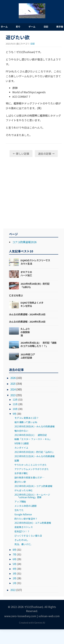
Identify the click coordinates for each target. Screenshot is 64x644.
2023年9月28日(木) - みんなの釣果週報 (35, 426)
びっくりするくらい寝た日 (28, 536)
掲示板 (60, 27)
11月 (15, 404)
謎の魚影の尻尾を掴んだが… (29, 477)
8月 (14, 550)
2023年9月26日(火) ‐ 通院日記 (31, 435)
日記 (46, 27)
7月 (14, 554)
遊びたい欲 (20, 482)
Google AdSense (23, 514)
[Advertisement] (31, 193)
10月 (15, 409)
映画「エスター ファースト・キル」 (33, 439)
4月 (14, 569)
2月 (14, 578)
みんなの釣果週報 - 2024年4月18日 (27, 314)
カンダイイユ (21, 448)
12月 (15, 399)
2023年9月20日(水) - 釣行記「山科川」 (35, 285)
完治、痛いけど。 (24, 544)
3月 (14, 573)
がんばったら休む (24, 490)
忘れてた (19, 510)
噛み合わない (21, 431)
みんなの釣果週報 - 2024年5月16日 (27, 322)
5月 (14, 564)
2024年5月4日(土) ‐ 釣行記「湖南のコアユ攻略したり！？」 (38, 344)
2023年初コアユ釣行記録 (28, 356)
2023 (13, 395)
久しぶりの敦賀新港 (25, 332)
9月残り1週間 (21, 443)
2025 (13, 384)
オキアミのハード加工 (26, 274)
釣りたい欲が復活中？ (26, 519)
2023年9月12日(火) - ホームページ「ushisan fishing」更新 (32, 496)
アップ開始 (20, 501)
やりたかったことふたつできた (31, 465)
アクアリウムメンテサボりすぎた (32, 469)
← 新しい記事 (21, 154)
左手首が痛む (21, 473)
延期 (17, 460)
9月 (14, 414)
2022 (13, 590)
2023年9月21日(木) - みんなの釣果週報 (35, 456)
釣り (18, 27)
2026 (13, 378)
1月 (14, 583)
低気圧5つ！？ (22, 531)
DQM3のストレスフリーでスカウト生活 (35, 262)
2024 (13, 389)
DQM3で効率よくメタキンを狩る (32, 304)
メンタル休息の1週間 (25, 506)
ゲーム (32, 27)
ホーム (4, 27)
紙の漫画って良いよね (26, 422)
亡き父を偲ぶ (16, 295)
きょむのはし (21, 540)
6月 (14, 559)
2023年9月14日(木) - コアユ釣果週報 (33, 486)
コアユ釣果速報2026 (24, 242)
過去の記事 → (46, 154)
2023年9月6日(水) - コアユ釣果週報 (33, 523)
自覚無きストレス (24, 527)
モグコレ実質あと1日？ (27, 418)
